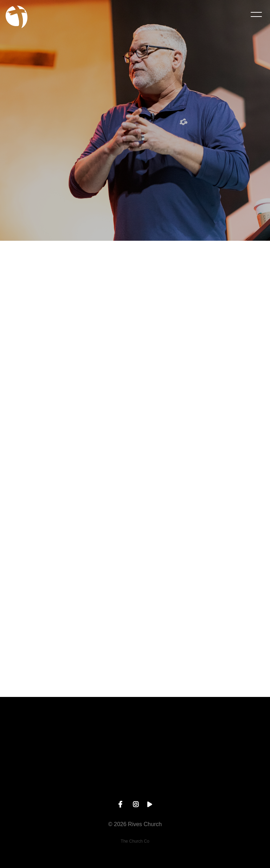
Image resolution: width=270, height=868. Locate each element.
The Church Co (135, 841)
